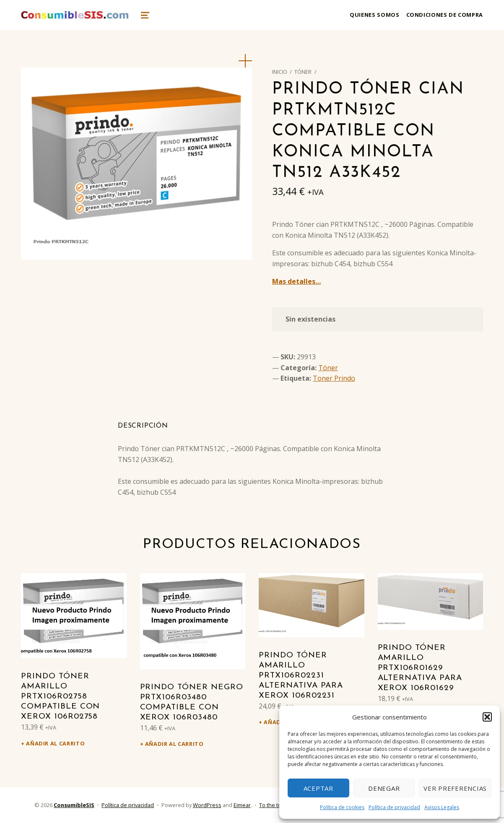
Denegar (384, 788)
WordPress (207, 805)
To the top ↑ (274, 805)
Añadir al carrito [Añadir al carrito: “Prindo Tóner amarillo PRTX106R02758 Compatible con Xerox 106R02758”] (55, 743)
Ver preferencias (455, 788)
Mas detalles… (296, 281)
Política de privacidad (394, 807)
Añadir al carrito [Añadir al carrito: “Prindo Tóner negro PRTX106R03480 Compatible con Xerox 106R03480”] (174, 744)
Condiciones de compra (445, 15)
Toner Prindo (334, 378)
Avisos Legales (442, 807)
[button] (487, 717)
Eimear (242, 805)
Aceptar (318, 788)
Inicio (280, 72)
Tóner (303, 72)
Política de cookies (342, 807)
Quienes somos (374, 15)
